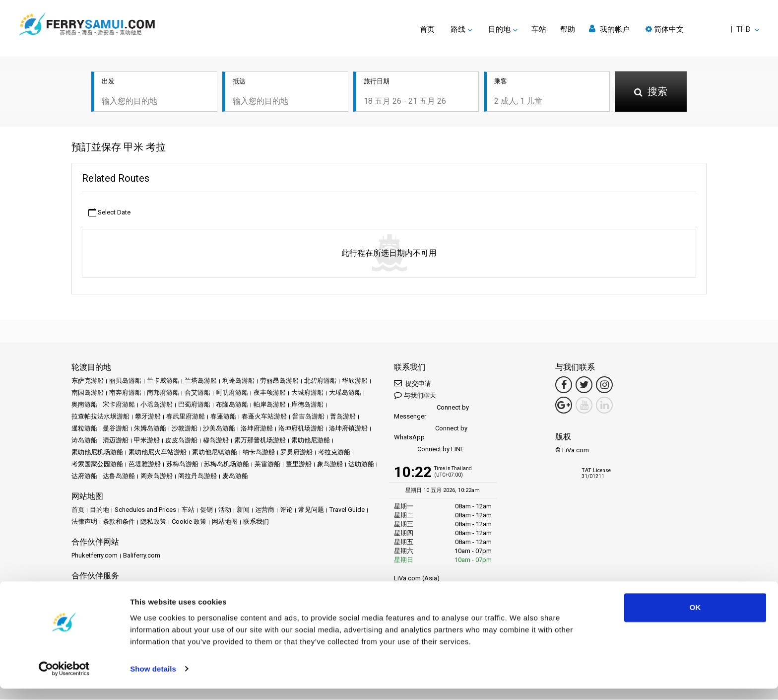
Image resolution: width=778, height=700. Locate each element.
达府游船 (84, 477)
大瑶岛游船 (345, 393)
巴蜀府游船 (194, 405)
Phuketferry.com (95, 556)
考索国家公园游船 (97, 465)
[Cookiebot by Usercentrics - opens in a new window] (64, 681)
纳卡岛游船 (259, 453)
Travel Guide (347, 511)
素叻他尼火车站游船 (158, 453)
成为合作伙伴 (135, 590)
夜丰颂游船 (270, 393)
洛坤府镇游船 (348, 429)
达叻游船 (361, 465)
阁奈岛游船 (157, 477)
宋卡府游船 (119, 405)
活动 (225, 511)
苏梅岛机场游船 (227, 465)
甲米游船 (147, 441)
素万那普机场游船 (260, 441)
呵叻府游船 (232, 393)
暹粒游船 (84, 429)
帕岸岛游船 (270, 405)
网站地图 (225, 523)
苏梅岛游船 (182, 465)
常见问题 (311, 511)
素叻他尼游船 (311, 441)
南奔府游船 (125, 393)
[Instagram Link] (604, 386)
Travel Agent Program (191, 590)
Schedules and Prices (145, 511)
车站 (539, 29)
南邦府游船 (163, 393)
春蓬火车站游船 (264, 417)
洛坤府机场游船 (301, 429)
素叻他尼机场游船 (97, 453)
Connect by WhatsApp (431, 434)
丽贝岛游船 (125, 382)
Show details (153, 680)
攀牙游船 (148, 417)
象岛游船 (330, 465)
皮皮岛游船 (181, 441)
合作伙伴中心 (91, 590)
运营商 (265, 511)
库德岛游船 (307, 405)
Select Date (109, 213)
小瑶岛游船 (157, 405)
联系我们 (256, 523)
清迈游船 (116, 441)
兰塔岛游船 (201, 382)
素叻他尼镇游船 (215, 453)
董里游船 (299, 465)
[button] (702, 29)
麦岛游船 (235, 477)
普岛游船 (343, 417)
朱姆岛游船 (150, 429)
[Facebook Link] (564, 386)
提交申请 (413, 384)
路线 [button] (458, 29)
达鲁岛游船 (119, 477)
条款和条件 (119, 523)
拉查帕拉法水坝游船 (100, 417)
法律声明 (84, 523)
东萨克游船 (88, 382)
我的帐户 (609, 29)
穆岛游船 (216, 441)
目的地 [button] (499, 29)
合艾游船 (197, 393)
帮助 (568, 29)
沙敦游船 (185, 429)
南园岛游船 (88, 393)
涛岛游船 (84, 441)
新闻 (243, 511)
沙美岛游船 (219, 429)
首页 (427, 29)
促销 (206, 511)
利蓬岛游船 (238, 382)
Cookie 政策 (189, 523)
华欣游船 (355, 382)
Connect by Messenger (431, 413)
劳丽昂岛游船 (279, 382)
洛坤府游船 (257, 429)
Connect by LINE (429, 451)
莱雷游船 (267, 465)
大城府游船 (307, 393)
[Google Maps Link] (564, 406)
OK (695, 619)
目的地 (99, 511)
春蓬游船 (223, 417)
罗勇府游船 (296, 453)
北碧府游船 (320, 382)
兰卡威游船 (163, 382)
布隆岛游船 (232, 405)
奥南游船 (84, 405)
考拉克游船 (334, 453)
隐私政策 (153, 523)
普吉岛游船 (308, 417)
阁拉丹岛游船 (197, 477)
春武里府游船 (186, 417)
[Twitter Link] (584, 386)
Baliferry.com (142, 556)
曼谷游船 (116, 429)
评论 (286, 511)
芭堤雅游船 (145, 465)
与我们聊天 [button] (415, 396)
